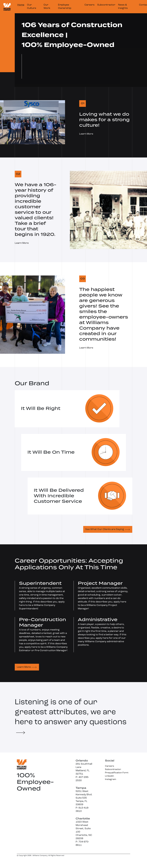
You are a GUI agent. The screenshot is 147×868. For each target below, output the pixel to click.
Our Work (47, 7)
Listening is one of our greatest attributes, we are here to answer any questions (71, 716)
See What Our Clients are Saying (105, 529)
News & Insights (123, 7)
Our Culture (32, 7)
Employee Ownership (65, 7)
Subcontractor (106, 5)
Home (21, 5)
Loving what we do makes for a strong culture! (104, 120)
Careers (89, 5)
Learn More (86, 134)
